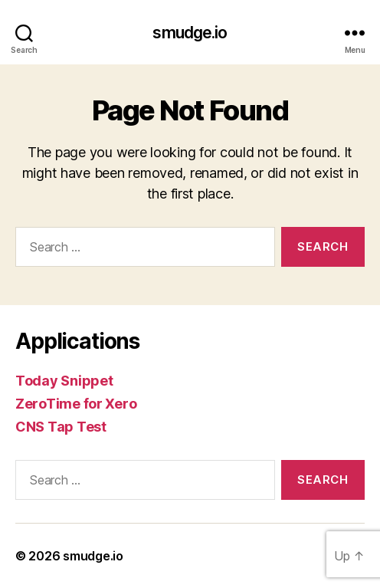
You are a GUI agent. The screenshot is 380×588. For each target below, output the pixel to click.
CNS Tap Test (61, 427)
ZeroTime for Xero (76, 404)
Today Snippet (64, 381)
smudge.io (190, 33)
